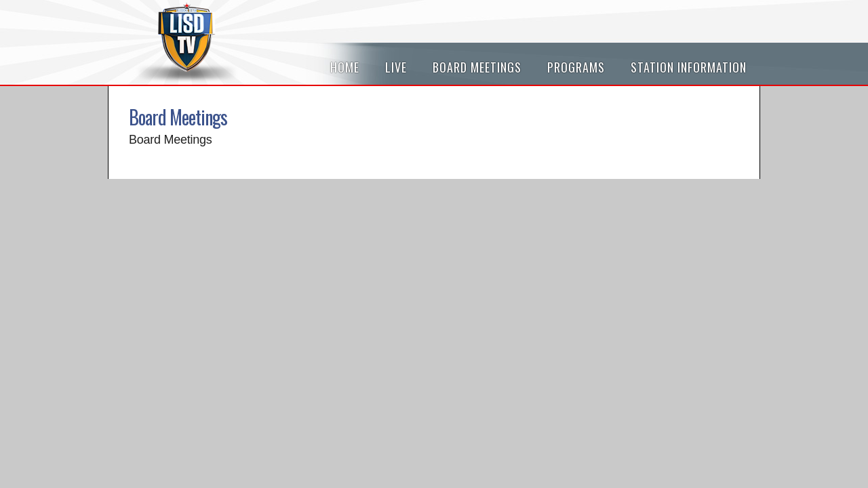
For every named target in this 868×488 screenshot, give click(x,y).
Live (396, 67)
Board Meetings (477, 67)
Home (345, 67)
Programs (576, 67)
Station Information (689, 67)
